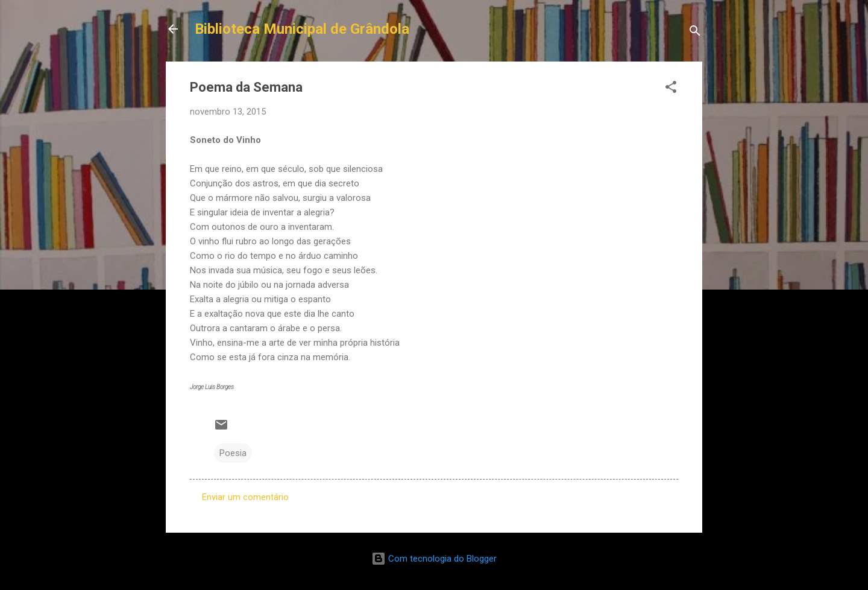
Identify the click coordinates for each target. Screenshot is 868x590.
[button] (671, 89)
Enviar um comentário (245, 497)
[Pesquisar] (695, 33)
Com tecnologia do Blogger (434, 559)
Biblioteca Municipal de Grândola (302, 29)
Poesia (233, 453)
